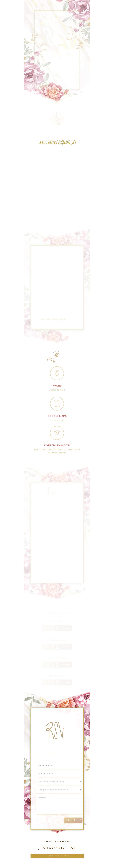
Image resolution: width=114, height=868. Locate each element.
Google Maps (57, 415)
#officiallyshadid (57, 444)
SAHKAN (75, 820)
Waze (57, 384)
